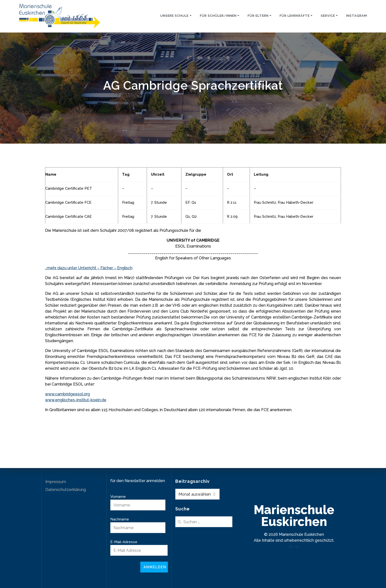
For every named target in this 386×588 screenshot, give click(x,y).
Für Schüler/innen (218, 16)
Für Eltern (258, 16)
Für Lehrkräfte (295, 16)
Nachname (120, 519)
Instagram (357, 16)
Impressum (56, 482)
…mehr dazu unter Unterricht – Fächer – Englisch (89, 268)
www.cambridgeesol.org (67, 394)
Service (328, 16)
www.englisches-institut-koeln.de (76, 400)
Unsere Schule (174, 16)
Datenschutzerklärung (66, 490)
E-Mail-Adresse (124, 542)
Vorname (118, 497)
